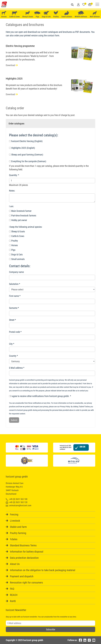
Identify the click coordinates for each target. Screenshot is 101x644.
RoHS (13, 601)
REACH (14, 595)
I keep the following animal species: (26, 227)
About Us (15, 564)
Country (13, 356)
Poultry (56, 14)
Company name (16, 272)
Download (12, 65)
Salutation (14, 284)
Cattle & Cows (14, 14)
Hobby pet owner (18, 220)
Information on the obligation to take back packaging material (43, 570)
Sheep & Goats (28, 14)
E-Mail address (16, 368)
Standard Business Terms (23, 545)
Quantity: (13, 175)
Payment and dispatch (22, 576)
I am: (11, 206)
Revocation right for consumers (26, 583)
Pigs (37, 14)
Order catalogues (16, 124)
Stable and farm (18, 527)
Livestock (15, 521)
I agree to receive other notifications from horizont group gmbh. (39, 396)
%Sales (14, 539)
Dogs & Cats (46, 14)
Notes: (12, 191)
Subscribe (51, 629)
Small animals (67, 14)
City (11, 344)
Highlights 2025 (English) (22, 148)
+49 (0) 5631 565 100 (17, 499)
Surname (13, 308)
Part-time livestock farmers (23, 216)
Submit (14, 420)
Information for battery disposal (27, 552)
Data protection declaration (24, 558)
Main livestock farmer (20, 211)
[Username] (50, 623)
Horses (4, 14)
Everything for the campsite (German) (28, 161)
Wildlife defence (81, 14)
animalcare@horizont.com (19, 505)
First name (14, 296)
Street (12, 320)
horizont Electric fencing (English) (26, 141)
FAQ (12, 589)
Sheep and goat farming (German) (26, 155)
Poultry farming (18, 533)
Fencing (14, 514)
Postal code (15, 332)
